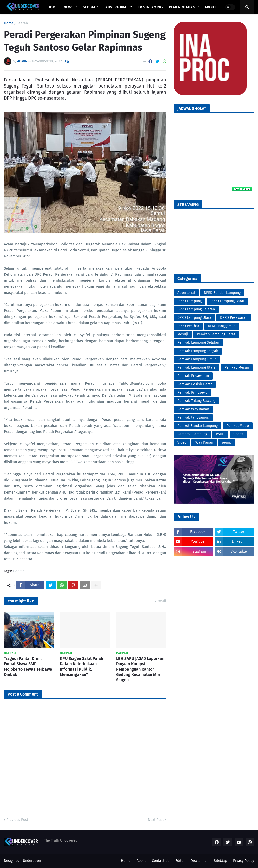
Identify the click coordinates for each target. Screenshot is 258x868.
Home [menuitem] (52, 7)
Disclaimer (199, 861)
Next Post (156, 820)
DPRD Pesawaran (234, 318)
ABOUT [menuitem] (210, 7)
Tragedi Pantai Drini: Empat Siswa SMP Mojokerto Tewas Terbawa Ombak (28, 666)
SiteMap (220, 861)
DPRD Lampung (189, 301)
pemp (227, 442)
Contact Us (161, 861)
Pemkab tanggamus (193, 417)
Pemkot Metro (238, 426)
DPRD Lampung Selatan (196, 309)
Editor (180, 861)
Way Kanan (204, 442)
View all (160, 601)
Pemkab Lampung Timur (197, 359)
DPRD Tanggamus (222, 326)
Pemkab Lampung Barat (216, 334)
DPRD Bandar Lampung (222, 293)
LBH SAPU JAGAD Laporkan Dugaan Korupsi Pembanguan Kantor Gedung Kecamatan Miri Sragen (140, 669)
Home (9, 23)
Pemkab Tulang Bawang (196, 401)
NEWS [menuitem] (68, 7)
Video (182, 442)
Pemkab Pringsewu (192, 393)
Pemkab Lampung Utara (197, 368)
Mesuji (183, 334)
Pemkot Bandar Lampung (198, 426)
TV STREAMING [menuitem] (150, 7)
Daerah (22, 23)
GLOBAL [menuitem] (89, 7)
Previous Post (17, 820)
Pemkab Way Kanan (193, 409)
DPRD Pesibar (188, 326)
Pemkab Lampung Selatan (198, 343)
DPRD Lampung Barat (227, 301)
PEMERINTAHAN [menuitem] (182, 7)
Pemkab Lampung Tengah (198, 351)
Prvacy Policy (244, 861)
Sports (238, 434)
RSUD (220, 434)
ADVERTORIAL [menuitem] (117, 7)
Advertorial (186, 293)
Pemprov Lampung (192, 434)
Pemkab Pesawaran (193, 376)
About (141, 861)
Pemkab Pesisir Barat (195, 384)
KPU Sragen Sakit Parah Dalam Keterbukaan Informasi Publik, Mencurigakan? (82, 666)
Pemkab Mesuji (237, 368)
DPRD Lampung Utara (194, 318)
